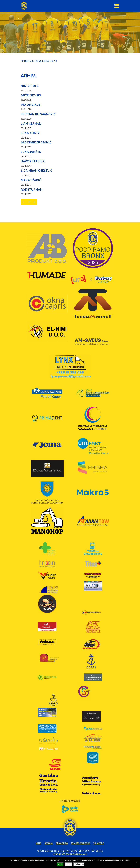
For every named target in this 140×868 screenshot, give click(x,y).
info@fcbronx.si (79, 854)
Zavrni (68, 864)
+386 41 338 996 (61, 854)
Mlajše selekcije (81, 843)
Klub (38, 843)
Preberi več (79, 864)
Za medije (99, 843)
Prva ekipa (62, 843)
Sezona (49, 843)
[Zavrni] (137, 862)
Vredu (60, 864)
